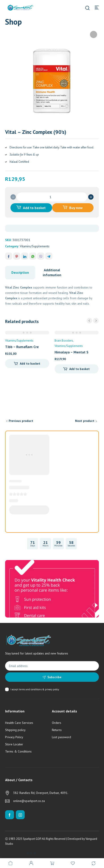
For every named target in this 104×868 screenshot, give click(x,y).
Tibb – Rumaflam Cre (22, 347)
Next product (85, 421)
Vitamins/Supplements (35, 246)
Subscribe (54, 677)
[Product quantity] (52, 197)
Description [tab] (20, 273)
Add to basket (34, 208)
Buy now (76, 208)
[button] (94, 34)
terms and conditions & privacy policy (39, 689)
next (96, 321)
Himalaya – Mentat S (71, 352)
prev (89, 321)
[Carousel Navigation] (93, 321)
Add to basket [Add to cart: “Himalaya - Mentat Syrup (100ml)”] (80, 369)
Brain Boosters (64, 341)
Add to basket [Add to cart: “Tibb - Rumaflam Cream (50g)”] (30, 363)
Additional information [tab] (52, 273)
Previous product (21, 421)
